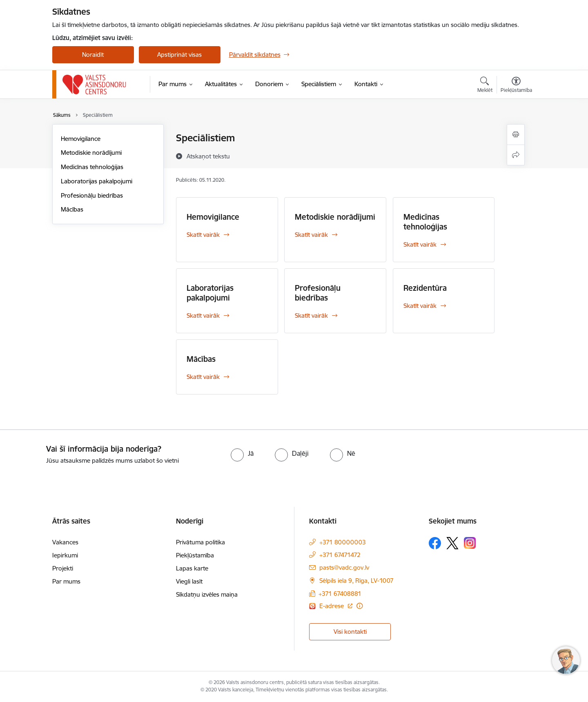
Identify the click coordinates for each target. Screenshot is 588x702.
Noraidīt (93, 55)
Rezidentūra (425, 288)
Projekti (63, 568)
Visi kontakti (350, 632)
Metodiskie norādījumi (91, 153)
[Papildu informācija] (360, 606)
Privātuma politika (200, 542)
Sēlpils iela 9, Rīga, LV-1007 (356, 581)
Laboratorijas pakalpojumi (97, 181)
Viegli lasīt (189, 581)
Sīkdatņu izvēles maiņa (207, 594)
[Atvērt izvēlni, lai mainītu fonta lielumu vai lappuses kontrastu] (516, 86)
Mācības (72, 209)
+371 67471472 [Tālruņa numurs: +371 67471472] (340, 555)
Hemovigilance (81, 139)
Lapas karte (192, 568)
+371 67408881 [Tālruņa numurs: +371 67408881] (340, 594)
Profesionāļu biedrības (92, 195)
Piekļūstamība (195, 555)
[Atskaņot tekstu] (208, 156)
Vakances (65, 542)
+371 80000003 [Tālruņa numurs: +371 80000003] (343, 542)
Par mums (66, 581)
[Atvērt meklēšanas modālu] (485, 86)
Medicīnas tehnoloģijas (92, 167)
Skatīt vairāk (203, 235)
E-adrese (332, 606)
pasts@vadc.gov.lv (344, 567)
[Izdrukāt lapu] (516, 135)
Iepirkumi (65, 555)
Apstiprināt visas (179, 55)
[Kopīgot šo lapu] (516, 155)
